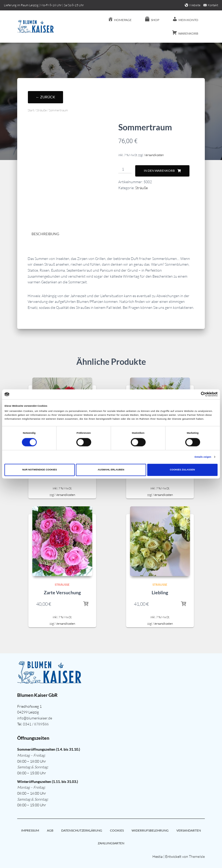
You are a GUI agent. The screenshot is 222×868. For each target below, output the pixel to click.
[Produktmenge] (125, 169)
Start (31, 110)
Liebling (160, 592)
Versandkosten (154, 155)
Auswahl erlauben (111, 470)
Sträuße (41, 110)
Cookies (117, 830)
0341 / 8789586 (36, 724)
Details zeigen (203, 457)
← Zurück (45, 97)
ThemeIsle (197, 856)
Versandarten (189, 830)
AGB (50, 830)
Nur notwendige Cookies (39, 470)
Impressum (30, 830)
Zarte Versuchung (62, 592)
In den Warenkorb (159, 171)
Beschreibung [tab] (45, 234)
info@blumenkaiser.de (35, 718)
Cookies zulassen (182, 470)
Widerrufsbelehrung (150, 830)
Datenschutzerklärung (82, 830)
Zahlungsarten (111, 843)
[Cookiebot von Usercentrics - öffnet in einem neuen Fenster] (195, 394)
